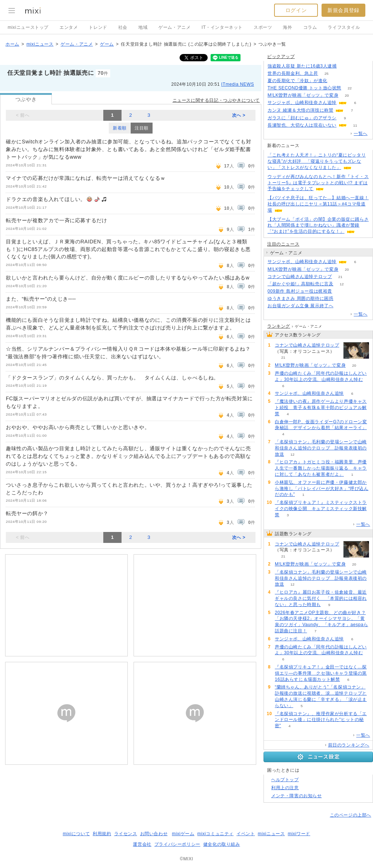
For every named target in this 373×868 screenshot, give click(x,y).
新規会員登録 (343, 10)
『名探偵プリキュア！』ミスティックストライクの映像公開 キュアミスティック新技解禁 (321, 509)
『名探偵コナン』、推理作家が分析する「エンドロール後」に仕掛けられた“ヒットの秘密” (321, 720)
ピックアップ (281, 57)
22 (349, 88)
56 (336, 81)
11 (355, 125)
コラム (310, 27)
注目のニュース (283, 244)
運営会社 (142, 844)
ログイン (296, 10)
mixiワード (299, 834)
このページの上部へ (351, 815)
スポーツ (263, 27)
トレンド (98, 27)
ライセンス (126, 834)
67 (342, 299)
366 (345, 66)
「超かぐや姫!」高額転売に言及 (300, 284)
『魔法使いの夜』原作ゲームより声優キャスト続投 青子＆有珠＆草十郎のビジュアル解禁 (321, 408)
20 (347, 95)
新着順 (120, 128)
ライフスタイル (344, 27)
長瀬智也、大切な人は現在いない (302, 125)
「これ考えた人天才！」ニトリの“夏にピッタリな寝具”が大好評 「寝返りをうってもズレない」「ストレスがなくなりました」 (317, 161)
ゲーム (107, 44)
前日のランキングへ (349, 745)
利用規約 (102, 834)
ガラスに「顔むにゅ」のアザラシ (302, 118)
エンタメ (69, 27)
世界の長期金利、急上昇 (293, 73)
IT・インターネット (222, 27)
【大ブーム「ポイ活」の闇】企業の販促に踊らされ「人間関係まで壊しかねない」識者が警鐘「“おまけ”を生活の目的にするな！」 (318, 225)
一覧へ (361, 134)
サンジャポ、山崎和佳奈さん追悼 (302, 103)
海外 (287, 27)
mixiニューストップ (28, 27)
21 (340, 277)
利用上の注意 (285, 788)
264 (342, 306)
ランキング (279, 326)
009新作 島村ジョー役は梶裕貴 (300, 291)
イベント (246, 834)
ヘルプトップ (285, 780)
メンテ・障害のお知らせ (297, 796)
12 (342, 284)
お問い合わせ (154, 834)
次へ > (239, 115)
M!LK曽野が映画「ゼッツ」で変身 (303, 95)
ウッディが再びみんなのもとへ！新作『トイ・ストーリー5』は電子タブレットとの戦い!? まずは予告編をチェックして (318, 183)
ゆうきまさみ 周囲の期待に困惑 (300, 298)
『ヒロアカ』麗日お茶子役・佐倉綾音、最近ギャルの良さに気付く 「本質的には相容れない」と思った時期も (321, 598)
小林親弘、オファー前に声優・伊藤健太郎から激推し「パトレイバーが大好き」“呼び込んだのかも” (322, 489)
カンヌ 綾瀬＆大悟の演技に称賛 (300, 110)
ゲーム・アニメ (174, 27)
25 (326, 74)
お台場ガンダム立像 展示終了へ (300, 306)
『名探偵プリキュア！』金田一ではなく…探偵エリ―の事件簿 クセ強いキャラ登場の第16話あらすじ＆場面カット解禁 (321, 673)
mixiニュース (40, 44)
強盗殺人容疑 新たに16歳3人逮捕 (302, 66)
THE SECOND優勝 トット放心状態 (304, 88)
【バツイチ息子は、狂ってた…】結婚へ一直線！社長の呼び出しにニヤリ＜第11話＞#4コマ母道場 (318, 204)
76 (340, 291)
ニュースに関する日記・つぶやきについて (216, 100)
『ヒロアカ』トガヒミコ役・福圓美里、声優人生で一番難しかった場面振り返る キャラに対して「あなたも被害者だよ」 (321, 468)
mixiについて (76, 834)
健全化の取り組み (222, 844)
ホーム (12, 44)
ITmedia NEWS (238, 84)
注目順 (142, 128)
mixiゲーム (183, 834)
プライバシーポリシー (177, 844)
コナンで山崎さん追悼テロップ (300, 277)
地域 (143, 27)
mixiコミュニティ (216, 834)
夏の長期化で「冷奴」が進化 (297, 81)
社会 (123, 27)
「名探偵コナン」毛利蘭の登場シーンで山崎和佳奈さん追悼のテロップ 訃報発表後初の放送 (321, 448)
